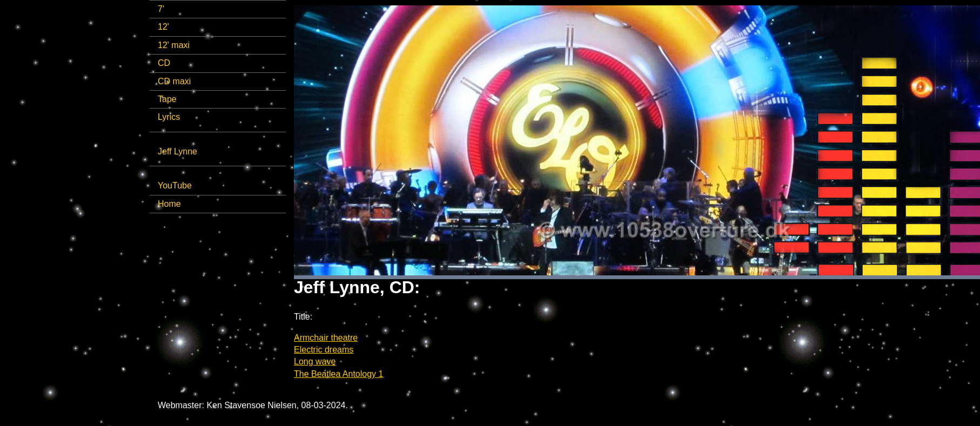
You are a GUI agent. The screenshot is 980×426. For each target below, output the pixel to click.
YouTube (175, 185)
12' (163, 27)
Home (169, 204)
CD (164, 63)
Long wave (315, 361)
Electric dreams (324, 350)
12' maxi (174, 45)
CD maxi (174, 81)
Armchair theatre (326, 338)
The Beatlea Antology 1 (338, 374)
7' (161, 9)
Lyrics (169, 117)
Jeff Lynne (177, 151)
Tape (167, 99)
